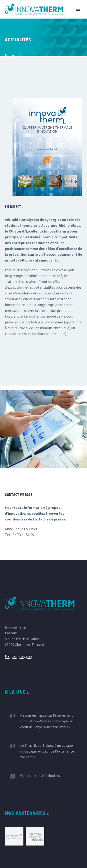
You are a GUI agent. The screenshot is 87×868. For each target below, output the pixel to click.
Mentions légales (19, 656)
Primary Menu (78, 9)
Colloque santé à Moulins (40, 775)
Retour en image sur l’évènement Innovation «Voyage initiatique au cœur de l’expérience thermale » (47, 721)
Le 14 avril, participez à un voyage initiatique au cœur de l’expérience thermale (47, 751)
